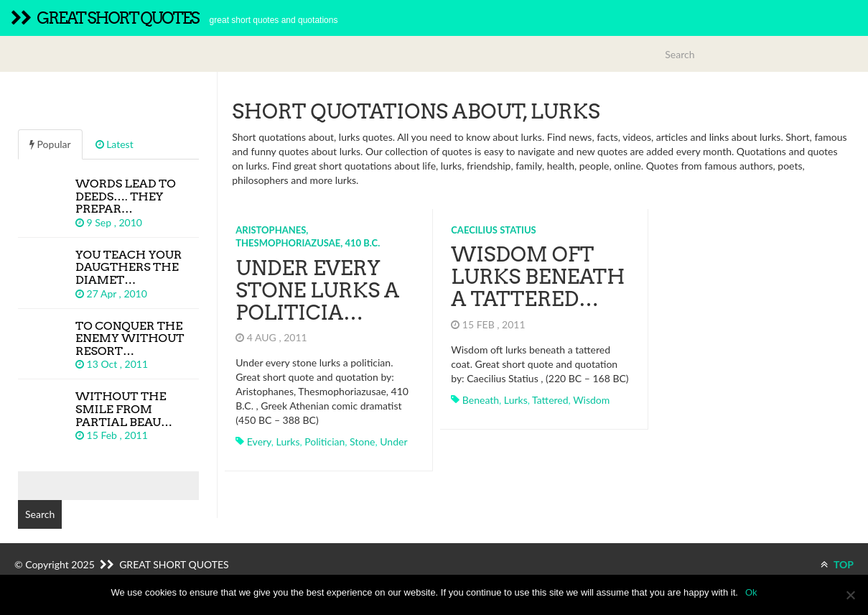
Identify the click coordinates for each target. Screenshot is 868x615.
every (259, 441)
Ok (751, 592)
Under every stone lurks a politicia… (317, 290)
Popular (50, 144)
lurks (288, 441)
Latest (115, 144)
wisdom (591, 400)
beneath (481, 400)
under (393, 441)
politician (325, 441)
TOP (837, 564)
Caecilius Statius (493, 230)
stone (362, 441)
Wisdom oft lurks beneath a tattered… (538, 277)
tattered (550, 400)
